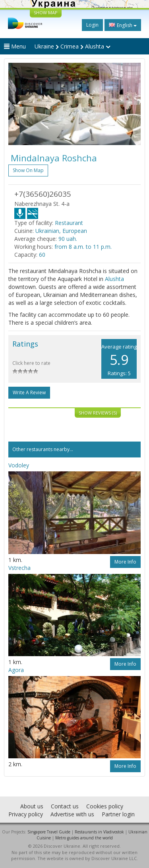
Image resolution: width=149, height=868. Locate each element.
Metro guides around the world (84, 838)
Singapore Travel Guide (49, 832)
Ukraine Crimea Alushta (73, 46)
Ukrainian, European (61, 231)
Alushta (114, 279)
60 (42, 255)
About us (32, 806)
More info (125, 562)
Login (92, 25)
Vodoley (19, 465)
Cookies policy (105, 806)
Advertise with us (72, 814)
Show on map (28, 170)
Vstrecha (19, 568)
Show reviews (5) (98, 413)
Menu (15, 46)
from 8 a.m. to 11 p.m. (83, 247)
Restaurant (69, 223)
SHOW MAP (46, 13)
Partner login (118, 814)
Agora (16, 670)
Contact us (65, 806)
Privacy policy (26, 814)
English (123, 25)
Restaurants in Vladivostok (99, 832)
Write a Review (29, 392)
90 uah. (68, 239)
